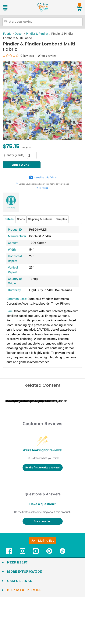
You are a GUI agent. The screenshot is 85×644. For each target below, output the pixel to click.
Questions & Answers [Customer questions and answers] (43, 541)
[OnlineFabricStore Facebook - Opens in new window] (9, 600)
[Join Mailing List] (42, 587)
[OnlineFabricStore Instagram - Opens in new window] (23, 600)
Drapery (11, 208)
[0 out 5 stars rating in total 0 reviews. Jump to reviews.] (18, 56)
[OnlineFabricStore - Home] (42, 11)
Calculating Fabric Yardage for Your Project (34, 448)
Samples (61, 219)
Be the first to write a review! (42, 514)
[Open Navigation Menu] (10, 7)
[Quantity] (32, 155)
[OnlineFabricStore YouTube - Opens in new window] (36, 600)
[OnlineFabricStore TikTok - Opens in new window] (62, 600)
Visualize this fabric (43, 177)
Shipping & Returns (40, 219)
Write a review (47, 56)
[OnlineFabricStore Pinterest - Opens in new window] (49, 600)
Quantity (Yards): (14, 155)
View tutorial (42, 188)
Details (9, 219)
